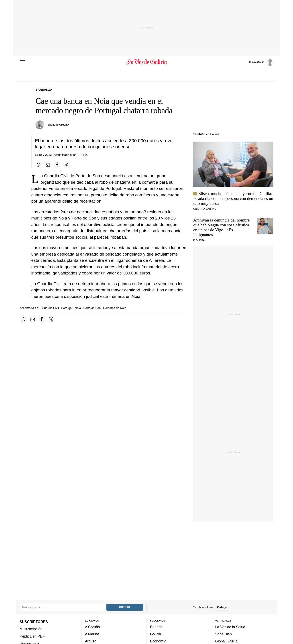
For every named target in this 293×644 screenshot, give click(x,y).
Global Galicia (226, 641)
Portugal (67, 308)
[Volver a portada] (147, 62)
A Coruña (93, 627)
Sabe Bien (224, 634)
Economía (158, 641)
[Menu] (22, 62)
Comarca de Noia (115, 308)
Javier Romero (58, 125)
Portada (156, 627)
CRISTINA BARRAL (204, 209)
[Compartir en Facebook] (57, 165)
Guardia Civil (50, 308)
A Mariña (92, 634)
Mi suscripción (31, 629)
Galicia (156, 634)
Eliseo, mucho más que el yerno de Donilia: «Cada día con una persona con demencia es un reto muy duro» (233, 198)
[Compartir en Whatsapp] (39, 165)
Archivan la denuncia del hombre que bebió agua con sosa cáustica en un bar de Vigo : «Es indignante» (221, 227)
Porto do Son (92, 308)
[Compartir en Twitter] (67, 165)
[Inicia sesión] (261, 62)
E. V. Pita (199, 240)
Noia (78, 308)
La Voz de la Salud (230, 627)
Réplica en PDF (32, 636)
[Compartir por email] (48, 165)
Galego (222, 607)
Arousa (91, 641)
